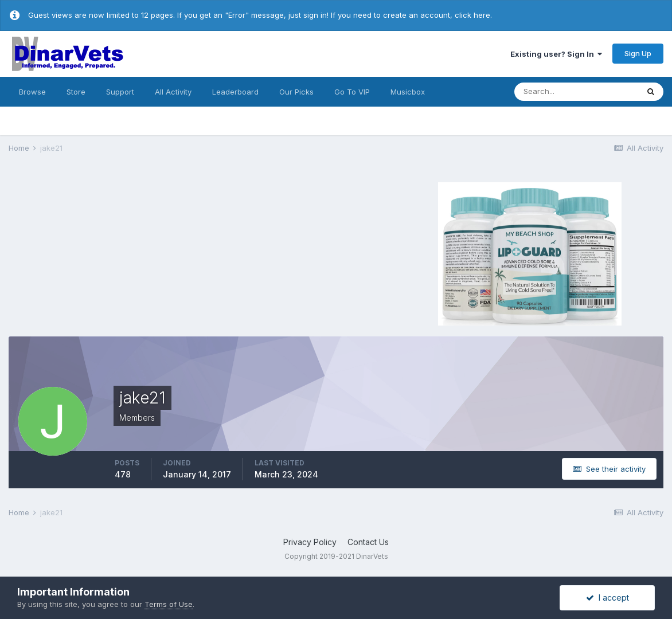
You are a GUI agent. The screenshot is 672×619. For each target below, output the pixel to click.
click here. (473, 15)
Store (76, 92)
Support (120, 92)
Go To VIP (352, 92)
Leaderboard (235, 92)
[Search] (576, 92)
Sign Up (638, 53)
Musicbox (408, 92)
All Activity (173, 92)
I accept (607, 598)
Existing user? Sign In (556, 54)
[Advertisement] (147, 252)
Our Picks (296, 92)
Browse (32, 92)
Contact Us (368, 542)
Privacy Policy (310, 542)
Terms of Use (169, 604)
